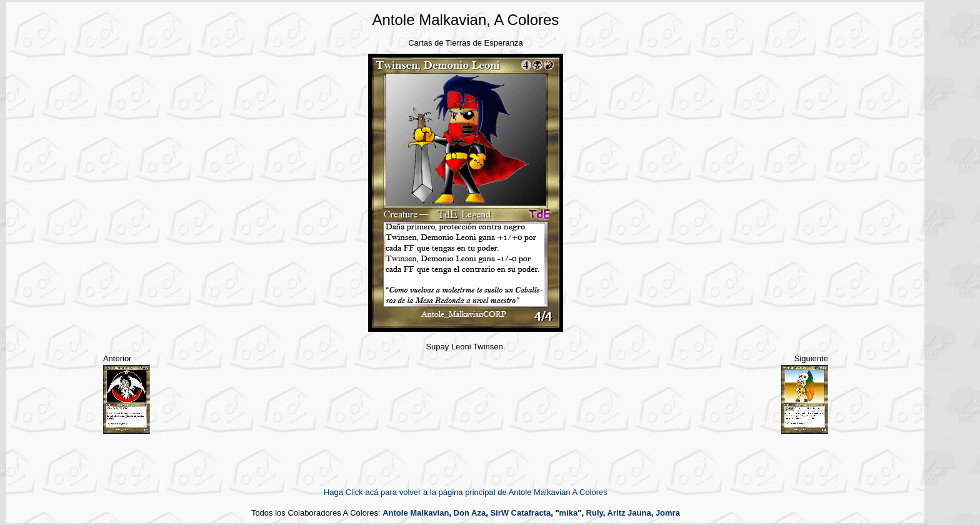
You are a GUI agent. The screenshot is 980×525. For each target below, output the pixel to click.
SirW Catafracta (520, 513)
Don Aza (470, 513)
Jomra (668, 513)
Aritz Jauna (629, 513)
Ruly (595, 513)
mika (569, 513)
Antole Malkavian (416, 513)
